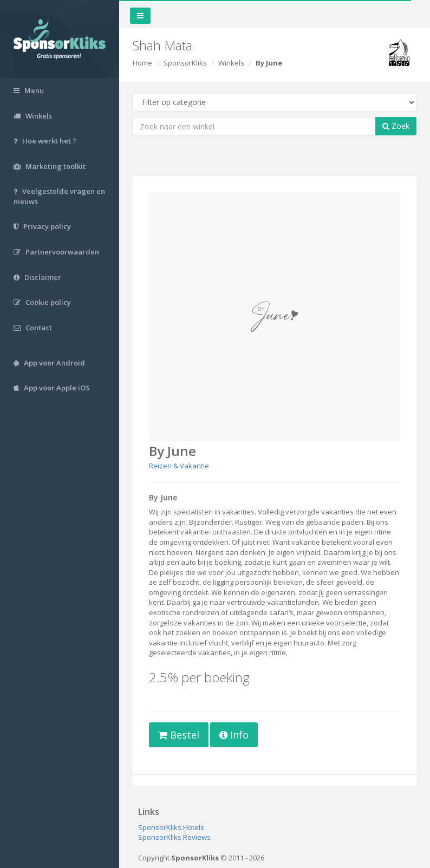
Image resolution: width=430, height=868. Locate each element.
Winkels (231, 63)
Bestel (179, 735)
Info (234, 735)
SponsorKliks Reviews (174, 837)
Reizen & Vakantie (179, 466)
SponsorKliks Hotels (171, 827)
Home (142, 63)
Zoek (396, 126)
